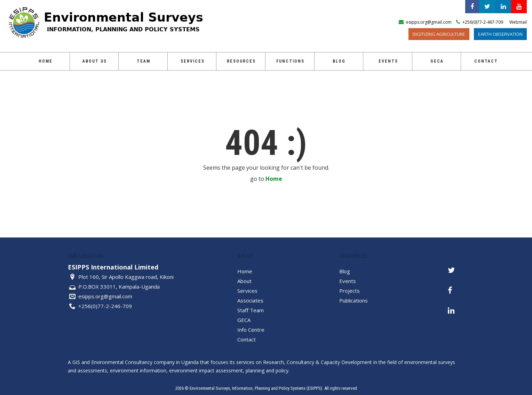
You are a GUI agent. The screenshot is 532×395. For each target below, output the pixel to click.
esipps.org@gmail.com (105, 296)
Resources (241, 61)
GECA (437, 61)
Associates (250, 300)
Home (46, 61)
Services (193, 61)
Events (388, 61)
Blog (339, 61)
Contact (486, 61)
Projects (350, 291)
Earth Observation (500, 34)
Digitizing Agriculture (439, 34)
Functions (290, 61)
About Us (95, 61)
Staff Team (251, 310)
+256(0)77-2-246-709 (105, 306)
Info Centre (251, 330)
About (244, 281)
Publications (354, 300)
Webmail (518, 22)
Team (144, 61)
